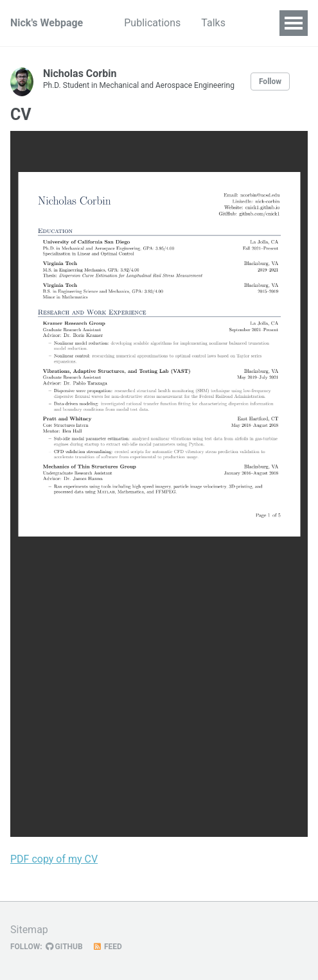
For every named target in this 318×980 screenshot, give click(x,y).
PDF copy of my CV (54, 859)
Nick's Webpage (47, 23)
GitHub (64, 947)
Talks (213, 23)
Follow (270, 82)
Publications (152, 23)
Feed (107, 947)
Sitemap (29, 930)
